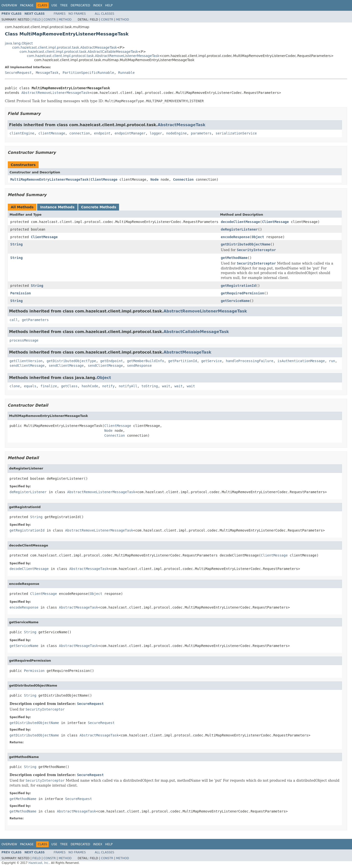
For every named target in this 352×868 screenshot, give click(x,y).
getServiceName (235, 301)
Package (27, 5)
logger (156, 133)
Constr (50, 20)
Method (65, 20)
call (14, 320)
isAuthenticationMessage (301, 361)
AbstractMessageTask (182, 125)
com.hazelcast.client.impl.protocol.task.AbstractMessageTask (65, 47)
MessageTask (47, 73)
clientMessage (52, 133)
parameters (201, 133)
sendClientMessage (27, 366)
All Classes (104, 14)
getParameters (35, 320)
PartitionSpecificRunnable (88, 73)
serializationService (236, 133)
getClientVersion (26, 361)
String (16, 244)
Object (258, 237)
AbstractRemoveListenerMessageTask (55, 93)
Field (36, 20)
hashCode (90, 386)
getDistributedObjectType (71, 361)
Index (98, 5)
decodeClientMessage (240, 222)
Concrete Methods (99, 207)
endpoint (102, 133)
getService (211, 361)
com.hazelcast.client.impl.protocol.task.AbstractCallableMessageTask (79, 52)
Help (109, 5)
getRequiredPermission (242, 293)
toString (150, 386)
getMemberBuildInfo (145, 361)
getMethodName (234, 258)
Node (154, 179)
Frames (60, 14)
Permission (21, 293)
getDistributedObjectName (245, 244)
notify (108, 386)
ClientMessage (104, 179)
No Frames (77, 14)
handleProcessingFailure (250, 361)
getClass (69, 386)
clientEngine (22, 133)
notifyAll (128, 386)
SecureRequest (18, 73)
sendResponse (139, 366)
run (332, 361)
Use (54, 5)
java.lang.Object (19, 43)
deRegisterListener (239, 229)
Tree (64, 5)
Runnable (126, 73)
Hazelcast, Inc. (39, 863)
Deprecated (80, 5)
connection (79, 133)
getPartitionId (183, 361)
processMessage (24, 340)
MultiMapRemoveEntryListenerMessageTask (49, 179)
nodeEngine (176, 133)
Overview (9, 5)
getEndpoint (112, 361)
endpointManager (130, 133)
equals (30, 386)
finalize (49, 386)
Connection (183, 179)
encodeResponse (235, 237)
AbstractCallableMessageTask (196, 332)
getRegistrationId (238, 286)
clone (15, 386)
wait (166, 386)
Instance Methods (57, 207)
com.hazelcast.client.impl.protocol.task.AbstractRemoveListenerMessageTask (93, 56)
